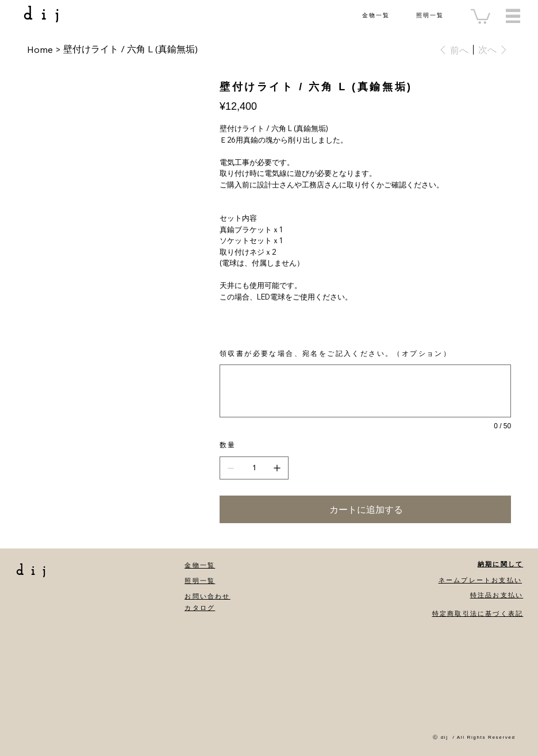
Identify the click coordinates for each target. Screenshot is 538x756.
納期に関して (500, 564)
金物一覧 (376, 15)
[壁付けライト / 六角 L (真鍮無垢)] (130, 49)
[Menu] (513, 16)
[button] (481, 16)
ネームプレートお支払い (480, 580)
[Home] (40, 49)
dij (46, 15)
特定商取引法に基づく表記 (478, 613)
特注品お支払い (497, 595)
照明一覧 (430, 15)
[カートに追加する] (365, 509)
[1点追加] (277, 468)
